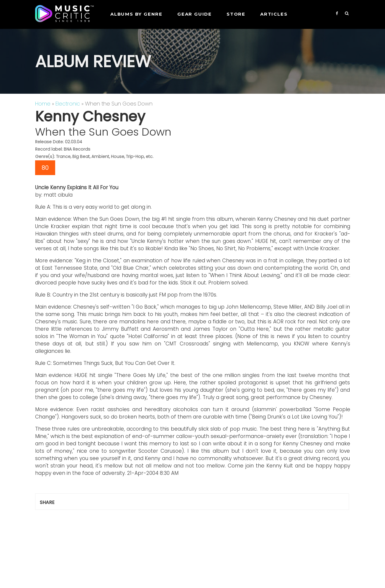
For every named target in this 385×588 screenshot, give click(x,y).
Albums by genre (136, 14)
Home (43, 104)
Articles (274, 14)
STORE (236, 14)
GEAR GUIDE (195, 14)
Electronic (68, 104)
